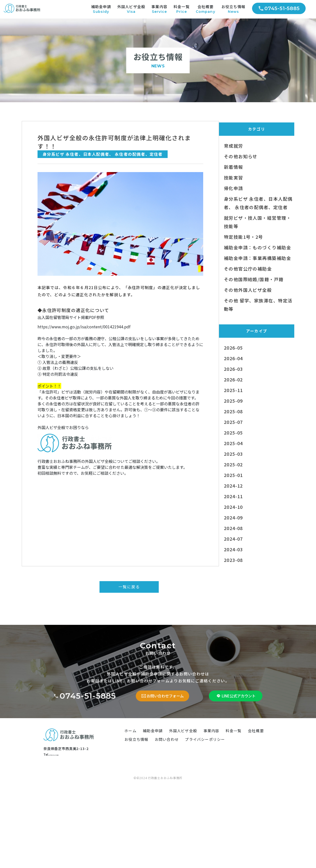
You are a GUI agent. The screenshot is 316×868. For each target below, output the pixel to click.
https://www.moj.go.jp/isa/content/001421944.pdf (84, 339)
